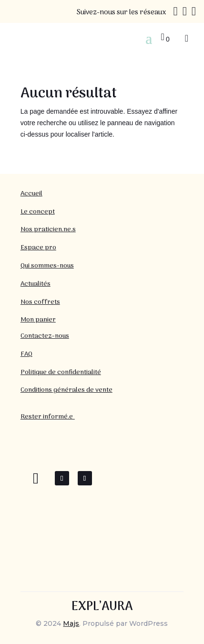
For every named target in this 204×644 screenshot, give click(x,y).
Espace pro (38, 248)
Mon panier (38, 320)
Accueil (31, 194)
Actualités (36, 284)
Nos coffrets (40, 302)
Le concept (38, 212)
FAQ (26, 354)
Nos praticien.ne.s (48, 230)
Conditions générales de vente (66, 390)
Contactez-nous (45, 336)
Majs (71, 623)
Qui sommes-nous (47, 266)
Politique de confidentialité (61, 372)
